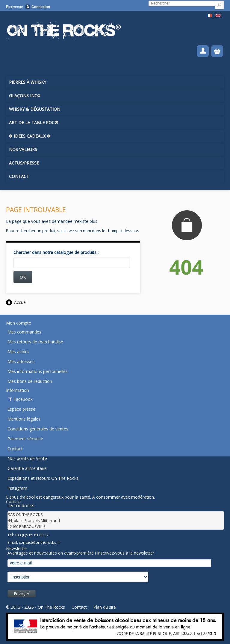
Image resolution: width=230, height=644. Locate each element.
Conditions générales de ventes (38, 429)
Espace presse (21, 409)
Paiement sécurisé (25, 439)
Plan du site (105, 607)
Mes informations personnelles (38, 371)
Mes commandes (24, 332)
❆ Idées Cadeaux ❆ (30, 136)
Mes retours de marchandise (35, 342)
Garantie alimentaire (27, 468)
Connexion (41, 7)
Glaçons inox (25, 96)
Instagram (17, 488)
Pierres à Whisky (28, 82)
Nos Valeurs (23, 149)
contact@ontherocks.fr (40, 542)
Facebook (23, 399)
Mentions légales (24, 419)
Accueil (17, 302)
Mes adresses (21, 361)
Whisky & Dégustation (35, 109)
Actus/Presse (24, 163)
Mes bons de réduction (30, 381)
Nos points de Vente (27, 458)
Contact (19, 176)
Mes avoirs (18, 352)
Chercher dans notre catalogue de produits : (56, 252)
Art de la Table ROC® (34, 122)
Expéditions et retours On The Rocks (43, 478)
